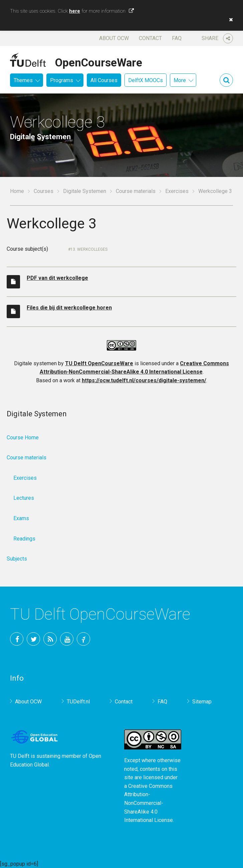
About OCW (114, 38)
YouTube (67, 639)
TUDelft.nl (78, 702)
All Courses (104, 80)
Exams (21, 518)
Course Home (23, 438)
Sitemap (202, 702)
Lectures (24, 498)
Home (17, 191)
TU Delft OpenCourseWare (99, 363)
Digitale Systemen (85, 191)
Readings (24, 539)
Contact (150, 38)
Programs (62, 80)
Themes (23, 80)
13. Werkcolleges (89, 249)
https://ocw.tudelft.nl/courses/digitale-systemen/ (144, 380)
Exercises (177, 191)
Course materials (136, 191)
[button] (229, 20)
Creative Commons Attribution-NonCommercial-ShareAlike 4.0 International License (149, 803)
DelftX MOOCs (146, 80)
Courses (44, 191)
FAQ (177, 38)
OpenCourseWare (99, 61)
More (180, 80)
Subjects (17, 559)
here (75, 11)
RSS (50, 639)
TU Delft (83, 639)
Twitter (33, 639)
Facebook (17, 639)
